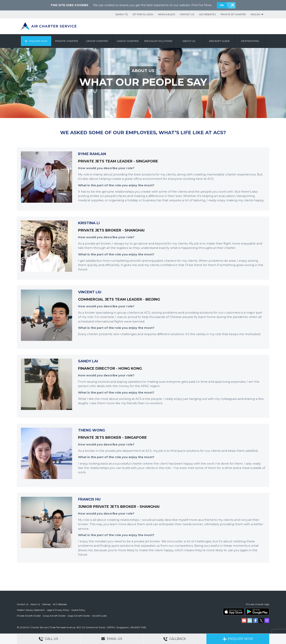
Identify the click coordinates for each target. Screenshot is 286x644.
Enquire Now (38, 41)
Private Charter (67, 41)
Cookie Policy (78, 610)
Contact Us (187, 14)
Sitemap (46, 604)
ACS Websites (207, 14)
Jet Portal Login (143, 14)
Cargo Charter (128, 41)
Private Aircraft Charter (29, 615)
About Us (35, 604)
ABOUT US (143, 71)
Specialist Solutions (158, 41)
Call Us (48, 639)
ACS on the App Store (234, 612)
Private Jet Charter (233, 14)
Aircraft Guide (219, 41)
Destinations (250, 41)
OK (222, 5)
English (256, 14)
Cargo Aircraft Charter (79, 615)
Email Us (112, 639)
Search (120, 14)
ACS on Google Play (257, 612)
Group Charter (97, 41)
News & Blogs (167, 14)
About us (189, 41)
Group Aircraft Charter (54, 615)
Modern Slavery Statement (31, 610)
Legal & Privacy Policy (58, 610)
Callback (175, 639)
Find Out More (201, 5)
